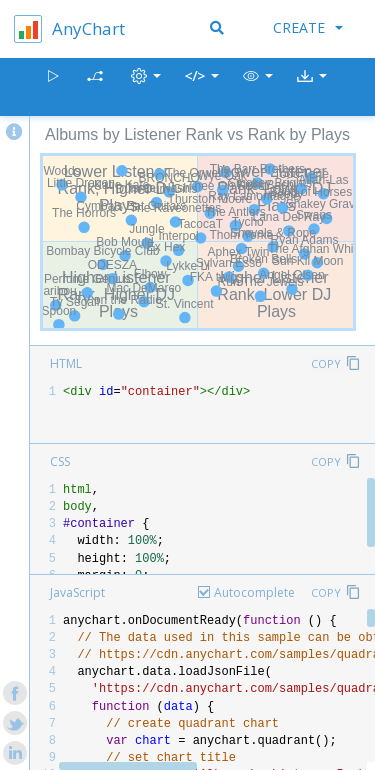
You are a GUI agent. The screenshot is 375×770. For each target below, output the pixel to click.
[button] (258, 87)
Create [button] (308, 27)
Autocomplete (254, 592)
